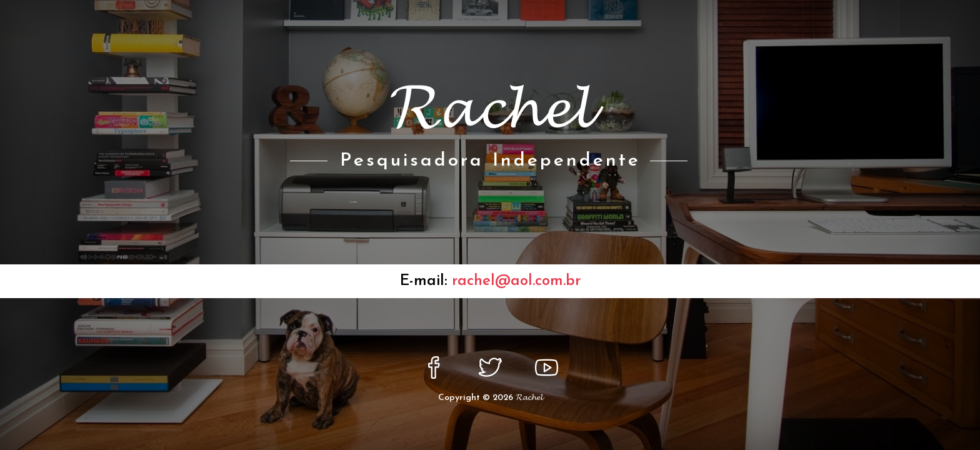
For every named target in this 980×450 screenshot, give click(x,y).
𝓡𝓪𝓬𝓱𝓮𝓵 (529, 398)
